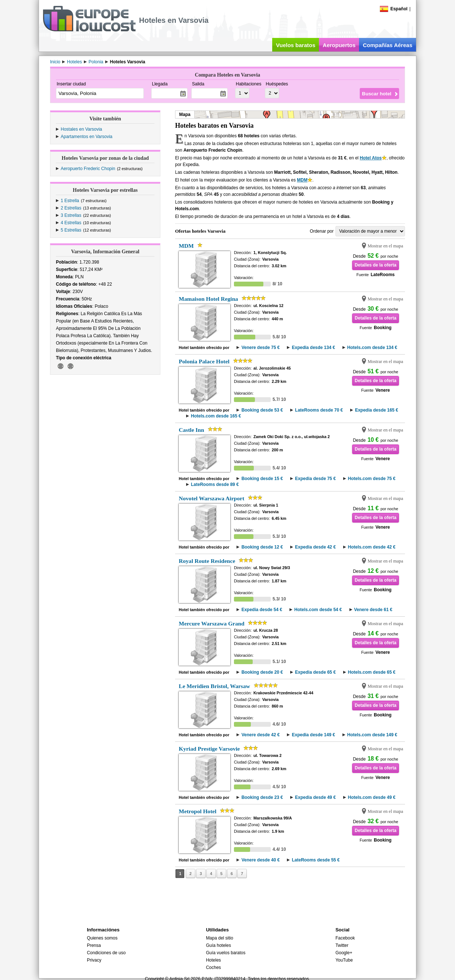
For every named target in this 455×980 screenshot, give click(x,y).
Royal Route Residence (207, 561)
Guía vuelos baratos (226, 953)
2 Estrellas (71, 208)
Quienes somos (102, 938)
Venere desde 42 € (260, 735)
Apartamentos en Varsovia (87, 137)
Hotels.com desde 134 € (372, 348)
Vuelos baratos (296, 45)
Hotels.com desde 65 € (372, 672)
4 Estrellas (71, 223)
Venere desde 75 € (260, 348)
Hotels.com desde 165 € (216, 416)
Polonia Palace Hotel (204, 361)
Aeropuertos (339, 45)
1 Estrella (70, 201)
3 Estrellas (71, 215)
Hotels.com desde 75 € (372, 479)
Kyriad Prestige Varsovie (209, 749)
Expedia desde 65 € (315, 672)
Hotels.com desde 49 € (372, 797)
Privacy (94, 960)
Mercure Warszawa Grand (211, 623)
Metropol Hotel (198, 811)
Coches (214, 967)
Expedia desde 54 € (262, 610)
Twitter (342, 945)
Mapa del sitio (220, 938)
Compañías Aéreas (388, 45)
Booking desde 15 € (262, 479)
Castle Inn (191, 430)
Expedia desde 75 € (315, 479)
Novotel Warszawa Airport (211, 498)
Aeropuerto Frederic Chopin (88, 169)
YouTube (344, 960)
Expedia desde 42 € (315, 547)
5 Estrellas (71, 230)
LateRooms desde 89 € (215, 484)
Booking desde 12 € (262, 547)
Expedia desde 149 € (313, 735)
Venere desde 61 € (373, 610)
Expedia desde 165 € (376, 410)
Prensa (94, 945)
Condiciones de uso (106, 953)
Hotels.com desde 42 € (372, 547)
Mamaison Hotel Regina (208, 299)
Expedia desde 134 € (313, 348)
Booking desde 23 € (262, 797)
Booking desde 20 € (262, 672)
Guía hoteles (218, 945)
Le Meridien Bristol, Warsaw (214, 686)
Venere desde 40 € (260, 860)
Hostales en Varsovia (81, 129)
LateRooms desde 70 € (319, 410)
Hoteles (214, 960)
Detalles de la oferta (375, 265)
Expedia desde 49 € (315, 797)
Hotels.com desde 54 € (318, 610)
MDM (302, 180)
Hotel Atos (371, 158)
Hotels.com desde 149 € (372, 735)
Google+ (344, 953)
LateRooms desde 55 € (316, 860)
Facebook (345, 938)
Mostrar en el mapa (385, 246)
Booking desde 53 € (262, 410)
